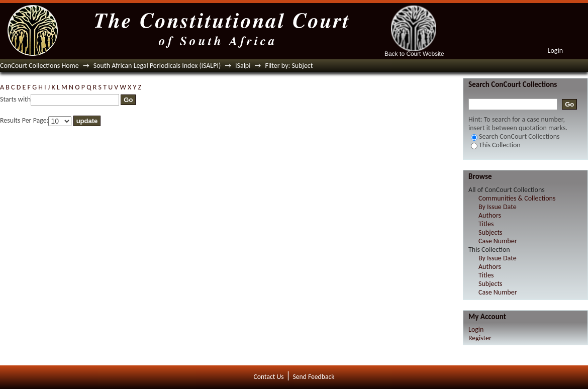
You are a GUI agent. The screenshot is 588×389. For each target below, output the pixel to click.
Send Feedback (313, 377)
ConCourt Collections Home (39, 66)
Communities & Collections (517, 198)
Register (480, 338)
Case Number (498, 241)
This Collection (496, 145)
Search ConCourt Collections (515, 136)
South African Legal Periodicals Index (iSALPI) (157, 66)
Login (555, 51)
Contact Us (269, 377)
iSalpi (243, 66)
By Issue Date (498, 207)
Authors (490, 215)
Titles (486, 224)
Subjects (491, 232)
